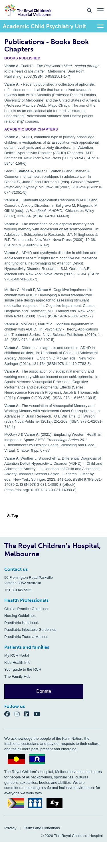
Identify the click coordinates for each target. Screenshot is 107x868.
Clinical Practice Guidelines (27, 609)
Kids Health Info (17, 663)
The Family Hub (17, 676)
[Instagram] (19, 714)
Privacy (10, 828)
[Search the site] (89, 10)
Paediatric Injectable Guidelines (30, 630)
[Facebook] (9, 714)
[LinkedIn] (29, 714)
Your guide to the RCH (23, 669)
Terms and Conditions (42, 828)
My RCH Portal (17, 655)
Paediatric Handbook (22, 623)
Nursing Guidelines (20, 616)
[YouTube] (39, 714)
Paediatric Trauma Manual (26, 637)
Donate (44, 691)
